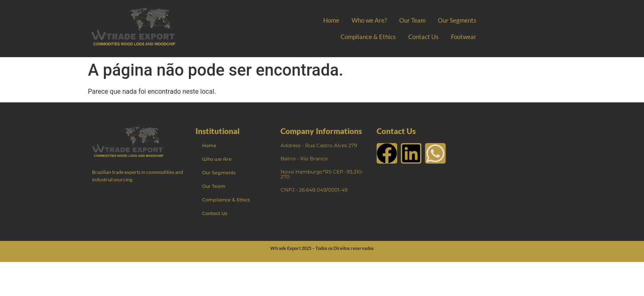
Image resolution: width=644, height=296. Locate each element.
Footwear (464, 37)
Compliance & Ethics (368, 37)
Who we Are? (369, 20)
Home (331, 20)
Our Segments (457, 20)
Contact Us (423, 37)
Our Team (412, 20)
